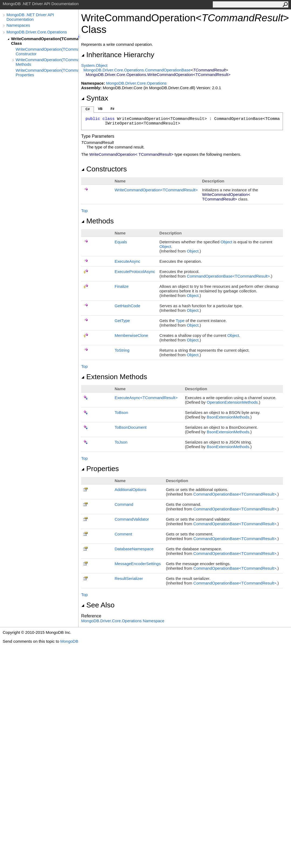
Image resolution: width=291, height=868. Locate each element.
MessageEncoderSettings (138, 564)
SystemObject (94, 65)
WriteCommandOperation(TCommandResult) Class (45, 41)
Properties (100, 469)
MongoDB (69, 641)
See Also (98, 605)
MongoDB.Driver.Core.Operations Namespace (123, 621)
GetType (122, 321)
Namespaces (18, 25)
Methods (97, 221)
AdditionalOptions (131, 490)
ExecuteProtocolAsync (135, 272)
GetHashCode (127, 306)
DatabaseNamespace (134, 549)
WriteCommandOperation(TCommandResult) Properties (47, 72)
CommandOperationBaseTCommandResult (228, 276)
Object (226, 242)
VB (100, 109)
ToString (122, 350)
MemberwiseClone (131, 335)
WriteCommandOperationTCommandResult (156, 190)
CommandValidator (132, 519)
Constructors (104, 169)
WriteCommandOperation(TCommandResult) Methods (47, 62)
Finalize (122, 286)
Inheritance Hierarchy (118, 55)
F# (112, 109)
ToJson (121, 442)
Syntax (95, 98)
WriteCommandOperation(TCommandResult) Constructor (47, 51)
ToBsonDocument (131, 427)
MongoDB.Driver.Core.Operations (37, 32)
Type (180, 321)
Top (84, 211)
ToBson (121, 412)
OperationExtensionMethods (232, 402)
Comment (123, 534)
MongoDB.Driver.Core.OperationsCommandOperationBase (137, 70)
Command (124, 504)
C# (88, 109)
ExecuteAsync (127, 261)
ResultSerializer (129, 578)
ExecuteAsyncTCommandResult (146, 398)
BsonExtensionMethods (228, 417)
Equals (121, 242)
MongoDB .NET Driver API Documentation (30, 17)
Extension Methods (114, 377)
